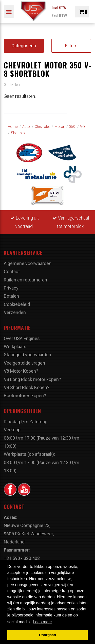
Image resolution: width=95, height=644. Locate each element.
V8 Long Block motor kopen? (32, 379)
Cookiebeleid (17, 304)
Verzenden (15, 312)
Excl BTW (59, 16)
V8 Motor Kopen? (21, 371)
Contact (12, 271)
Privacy (11, 288)
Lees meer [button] (43, 622)
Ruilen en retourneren (25, 280)
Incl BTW (59, 8)
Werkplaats (15, 347)
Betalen (11, 296)
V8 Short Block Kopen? (27, 387)
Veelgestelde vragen (24, 363)
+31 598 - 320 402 (22, 558)
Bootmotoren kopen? (25, 396)
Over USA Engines (22, 338)
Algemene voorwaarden (28, 263)
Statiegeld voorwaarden (27, 355)
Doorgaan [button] (48, 635)
